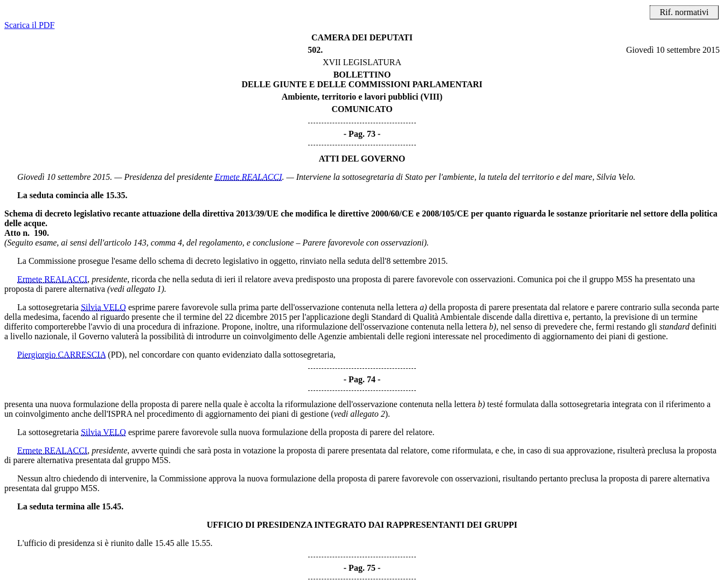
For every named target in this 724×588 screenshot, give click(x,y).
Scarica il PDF (29, 25)
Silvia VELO (103, 307)
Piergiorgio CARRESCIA (61, 355)
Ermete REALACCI (249, 177)
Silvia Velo (615, 177)
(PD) (116, 355)
